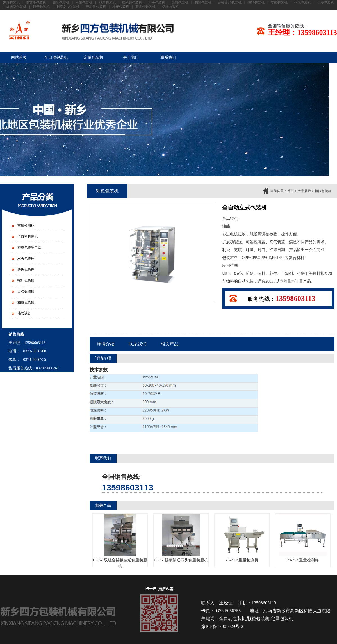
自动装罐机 (26, 291)
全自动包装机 (56, 57)
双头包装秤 (26, 258)
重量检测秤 (26, 226)
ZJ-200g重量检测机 (242, 538)
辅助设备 (24, 313)
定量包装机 (94, 57)
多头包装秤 (26, 269)
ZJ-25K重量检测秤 (303, 538)
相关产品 (170, 344)
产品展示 (304, 191)
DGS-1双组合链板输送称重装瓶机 (120, 541)
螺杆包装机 (26, 280)
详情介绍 (106, 344)
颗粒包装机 (26, 302)
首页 (290, 191)
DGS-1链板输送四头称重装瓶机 (181, 538)
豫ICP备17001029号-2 (222, 626)
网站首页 (19, 57)
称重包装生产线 (29, 247)
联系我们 (168, 57)
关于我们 (131, 57)
